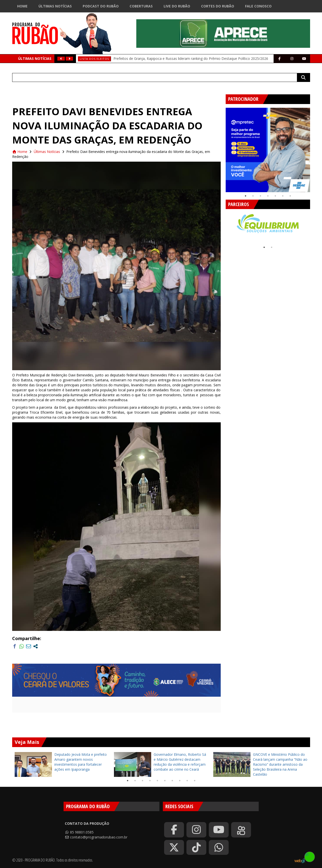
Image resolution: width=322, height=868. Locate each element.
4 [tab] (268, 196)
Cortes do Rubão (218, 6)
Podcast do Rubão (101, 6)
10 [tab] (195, 781)
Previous (222, 148)
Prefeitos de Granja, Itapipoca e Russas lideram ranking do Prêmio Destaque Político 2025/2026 (191, 58)
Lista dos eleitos (94, 59)
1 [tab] (246, 196)
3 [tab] (260, 196)
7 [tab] (290, 196)
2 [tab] (253, 196)
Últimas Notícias (55, 6)
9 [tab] (187, 781)
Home (22, 6)
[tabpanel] (268, 150)
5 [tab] (275, 196)
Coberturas (141, 6)
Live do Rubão (177, 6)
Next (314, 148)
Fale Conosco (258, 6)
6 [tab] (283, 196)
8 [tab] (180, 781)
